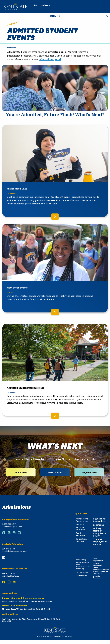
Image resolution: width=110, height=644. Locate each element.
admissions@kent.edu (12, 527)
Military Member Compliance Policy (100, 532)
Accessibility (81, 560)
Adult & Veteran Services (80, 527)
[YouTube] (20, 533)
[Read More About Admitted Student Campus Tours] (55, 370)
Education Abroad (81, 540)
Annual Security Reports (82, 563)
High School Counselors (100, 520)
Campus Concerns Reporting (83, 568)
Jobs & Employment (98, 560)
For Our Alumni (82, 572)
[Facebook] (4, 533)
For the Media (81, 576)
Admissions (42, 5)
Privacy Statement (98, 564)
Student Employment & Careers (100, 542)
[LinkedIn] (4, 558)
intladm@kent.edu (11, 576)
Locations (98, 525)
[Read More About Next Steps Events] (55, 268)
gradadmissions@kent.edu (14, 551)
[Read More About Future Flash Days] (55, 171)
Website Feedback (97, 577)
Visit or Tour (55, 472)
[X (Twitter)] (9, 533)
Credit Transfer (80, 534)
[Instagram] (14, 533)
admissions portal (50, 59)
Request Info (89, 472)
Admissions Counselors (82, 520)
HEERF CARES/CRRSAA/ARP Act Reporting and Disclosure (101, 571)
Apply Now (21, 472)
